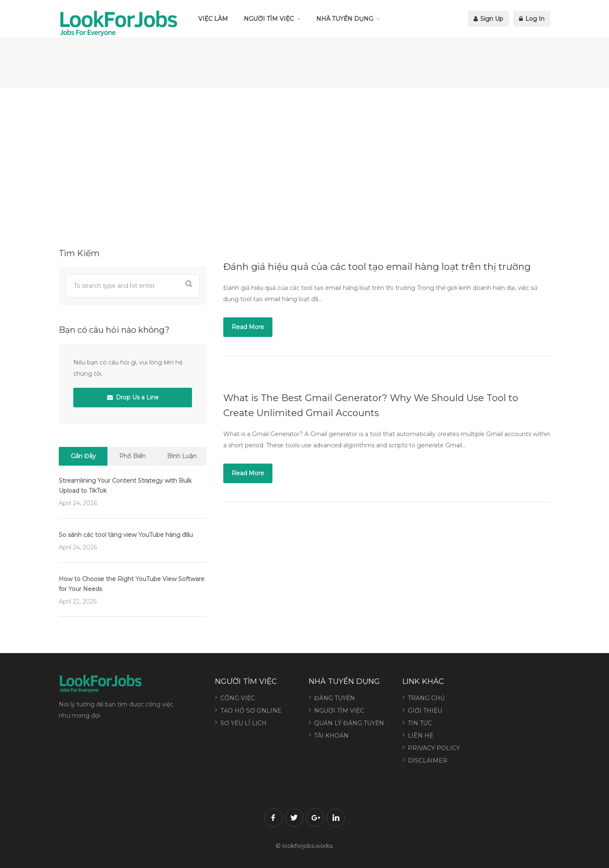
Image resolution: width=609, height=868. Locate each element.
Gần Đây (83, 456)
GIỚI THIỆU (425, 711)
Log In (532, 19)
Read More (248, 327)
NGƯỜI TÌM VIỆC (269, 19)
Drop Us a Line (133, 397)
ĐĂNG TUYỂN (334, 698)
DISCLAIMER (428, 761)
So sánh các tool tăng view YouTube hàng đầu (126, 535)
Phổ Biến (132, 456)
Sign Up (488, 19)
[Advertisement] (304, 167)
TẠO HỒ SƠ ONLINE (251, 711)
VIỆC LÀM (213, 19)
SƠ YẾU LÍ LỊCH (243, 723)
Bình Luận (182, 456)
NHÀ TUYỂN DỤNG (345, 19)
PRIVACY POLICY (434, 748)
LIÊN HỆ (421, 736)
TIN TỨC (420, 723)
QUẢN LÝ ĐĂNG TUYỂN (349, 723)
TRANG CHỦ (426, 698)
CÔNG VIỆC (238, 698)
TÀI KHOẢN (331, 736)
